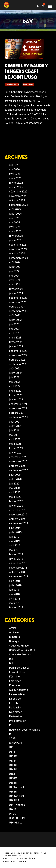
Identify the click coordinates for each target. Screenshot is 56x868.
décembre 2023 (18, 298)
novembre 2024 (18, 249)
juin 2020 (14, 484)
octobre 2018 (17, 572)
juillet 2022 (15, 373)
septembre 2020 (19, 470)
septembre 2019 (19, 523)
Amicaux (14, 632)
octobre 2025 (17, 200)
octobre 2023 (17, 307)
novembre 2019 (18, 515)
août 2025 (15, 209)
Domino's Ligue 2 (19, 668)
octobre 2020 (17, 466)
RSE (12, 734)
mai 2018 (14, 594)
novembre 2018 (18, 568)
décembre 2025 (18, 192)
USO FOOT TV (17, 818)
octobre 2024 (17, 254)
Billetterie (15, 637)
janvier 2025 (16, 240)
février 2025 (16, 236)
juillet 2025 (15, 214)
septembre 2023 (19, 311)
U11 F (12, 752)
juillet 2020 (15, 479)
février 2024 (16, 289)
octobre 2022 (17, 360)
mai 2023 (14, 329)
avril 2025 (15, 227)
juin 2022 (14, 377)
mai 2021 (14, 435)
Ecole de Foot (17, 672)
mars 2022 (15, 391)
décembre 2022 (18, 351)
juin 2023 (14, 324)
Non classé (16, 712)
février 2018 (16, 607)
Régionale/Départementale (25, 730)
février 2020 (16, 501)
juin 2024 (14, 271)
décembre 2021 (18, 404)
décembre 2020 (18, 457)
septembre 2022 (19, 364)
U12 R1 (13, 756)
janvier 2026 (16, 187)
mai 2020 (14, 488)
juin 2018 (14, 590)
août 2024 (15, 262)
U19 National (16, 796)
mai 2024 (14, 276)
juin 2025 (14, 218)
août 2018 (15, 581)
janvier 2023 (16, 346)
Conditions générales (15, 861)
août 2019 (15, 528)
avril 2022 (15, 386)
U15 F (12, 774)
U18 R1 (13, 792)
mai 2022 (14, 382)
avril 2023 (15, 333)
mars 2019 (15, 550)
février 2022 (16, 395)
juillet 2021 (15, 426)
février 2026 (16, 183)
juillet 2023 (15, 320)
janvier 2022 (16, 400)
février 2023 (16, 342)
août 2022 (15, 369)
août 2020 (15, 475)
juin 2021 (14, 430)
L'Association (17, 694)
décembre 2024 (18, 245)
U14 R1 (13, 769)
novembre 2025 (18, 196)
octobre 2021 (17, 413)
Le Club (13, 703)
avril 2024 (15, 280)
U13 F (12, 761)
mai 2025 (14, 223)
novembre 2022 (18, 355)
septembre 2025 (19, 205)
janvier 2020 (16, 506)
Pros (12, 725)
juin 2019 (14, 537)
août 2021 (15, 422)
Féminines (28, 84)
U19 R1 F (14, 800)
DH (11, 663)
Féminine (14, 677)
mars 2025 (15, 231)
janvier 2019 (16, 559)
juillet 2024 (15, 267)
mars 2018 (15, 603)
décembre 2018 (18, 563)
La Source (15, 699)
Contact (8, 858)
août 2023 (15, 315)
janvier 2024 (16, 293)
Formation (15, 685)
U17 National (16, 787)
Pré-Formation (18, 721)
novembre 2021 (18, 408)
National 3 (15, 708)
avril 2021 (15, 439)
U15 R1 (13, 778)
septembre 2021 (19, 417)
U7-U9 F (14, 814)
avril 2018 (15, 599)
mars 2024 (15, 284)
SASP (12, 739)
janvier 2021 (16, 453)
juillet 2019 (15, 532)
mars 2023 (15, 338)
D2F (11, 659)
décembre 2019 (18, 510)
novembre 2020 (18, 461)
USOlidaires (16, 823)
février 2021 (16, 448)
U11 (11, 747)
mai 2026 (14, 169)
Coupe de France (19, 646)
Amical (13, 628)
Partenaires (16, 716)
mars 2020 (15, 497)
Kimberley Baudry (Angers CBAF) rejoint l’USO (26, 71)
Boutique (14, 641)
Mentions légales (27, 858)
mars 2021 (15, 444)
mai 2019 (14, 541)
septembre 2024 (19, 258)
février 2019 (16, 554)
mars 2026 (15, 178)
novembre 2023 (18, 302)
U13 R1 (13, 765)
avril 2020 (15, 492)
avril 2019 (15, 546)
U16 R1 (13, 783)
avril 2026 (15, 174)
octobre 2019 (17, 519)
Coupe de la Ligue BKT (22, 650)
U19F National (17, 805)
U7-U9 (13, 809)
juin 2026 (14, 165)
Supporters (15, 743)
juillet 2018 (15, 585)
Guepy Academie (19, 690)
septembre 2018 (19, 576)
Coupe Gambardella (20, 654)
